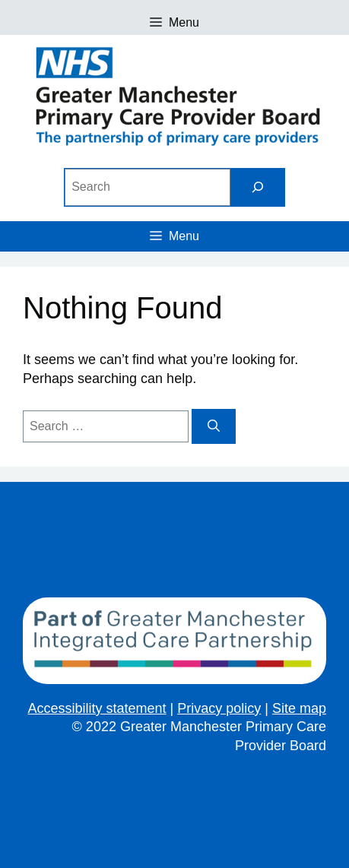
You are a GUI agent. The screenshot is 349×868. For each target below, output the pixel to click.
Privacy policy (219, 708)
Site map (299, 708)
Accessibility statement (97, 708)
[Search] (257, 187)
